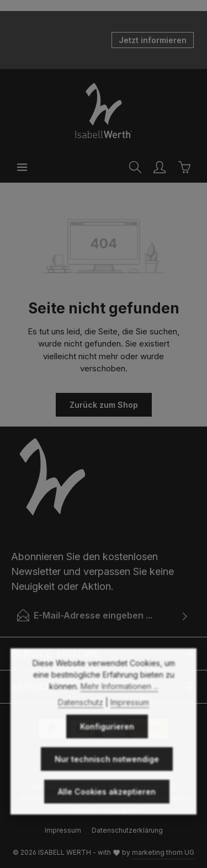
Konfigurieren (107, 750)
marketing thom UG (163, 852)
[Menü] (22, 167)
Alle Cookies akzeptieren (107, 815)
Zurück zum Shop (104, 405)
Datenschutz (81, 725)
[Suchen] (135, 167)
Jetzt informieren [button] (153, 40)
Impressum (130, 725)
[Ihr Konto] (160, 167)
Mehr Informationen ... (120, 709)
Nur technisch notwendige (107, 782)
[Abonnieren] (185, 615)
